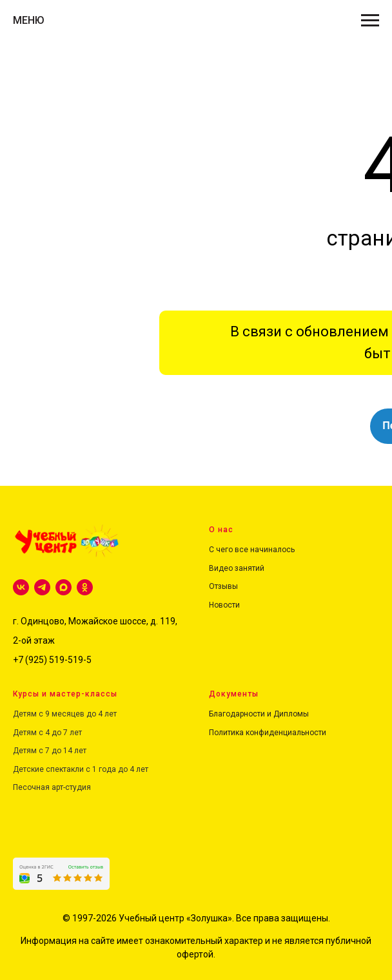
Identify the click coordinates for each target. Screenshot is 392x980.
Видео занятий (237, 568)
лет (75, 733)
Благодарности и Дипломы (259, 714)
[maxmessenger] (64, 587)
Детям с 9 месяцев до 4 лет (65, 714)
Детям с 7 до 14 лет (50, 751)
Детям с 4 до (37, 733)
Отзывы (223, 586)
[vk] (21, 587)
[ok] (85, 587)
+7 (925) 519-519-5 (52, 660)
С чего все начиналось (252, 550)
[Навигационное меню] (370, 21)
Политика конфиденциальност (265, 733)
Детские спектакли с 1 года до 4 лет (81, 769)
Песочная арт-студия (52, 787)
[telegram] (42, 587)
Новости (224, 605)
